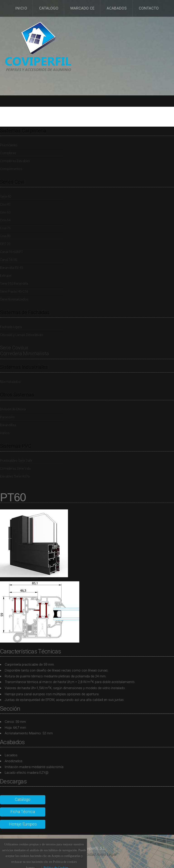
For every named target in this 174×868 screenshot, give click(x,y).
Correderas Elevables (15, 161)
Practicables (9, 145)
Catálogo (23, 799)
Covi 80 (5, 236)
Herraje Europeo (23, 824)
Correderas (8, 153)
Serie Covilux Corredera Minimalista (24, 351)
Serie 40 (6, 196)
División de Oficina (13, 409)
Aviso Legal (106, 854)
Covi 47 (5, 204)
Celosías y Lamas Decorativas (22, 335)
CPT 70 (5, 244)
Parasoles (7, 417)
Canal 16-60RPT (12, 252)
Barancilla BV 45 (12, 268)
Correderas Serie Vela (15, 468)
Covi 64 (5, 220)
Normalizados (10, 382)
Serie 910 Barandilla (14, 284)
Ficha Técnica (23, 812)
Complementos (11, 169)
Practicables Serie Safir (16, 461)
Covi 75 (5, 228)
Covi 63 (5, 212)
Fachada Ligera (11, 327)
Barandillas (8, 425)
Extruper (6, 276)
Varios (5, 433)
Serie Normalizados (14, 299)
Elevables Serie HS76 (15, 476)
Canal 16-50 (8, 260)
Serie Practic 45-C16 (14, 291)
